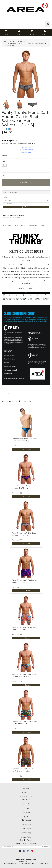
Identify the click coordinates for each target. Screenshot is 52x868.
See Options (26, 449)
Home (5, 41)
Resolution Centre (26, 797)
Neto (33, 865)
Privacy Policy (26, 828)
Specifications (20, 226)
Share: (7, 129)
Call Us (26, 817)
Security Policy (26, 837)
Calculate (26, 207)
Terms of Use (26, 824)
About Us (26, 804)
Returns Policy (26, 833)
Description (7, 226)
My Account (26, 792)
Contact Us (26, 813)
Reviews (36, 226)
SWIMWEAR (22, 41)
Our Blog (26, 808)
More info (10, 140)
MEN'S (13, 41)
